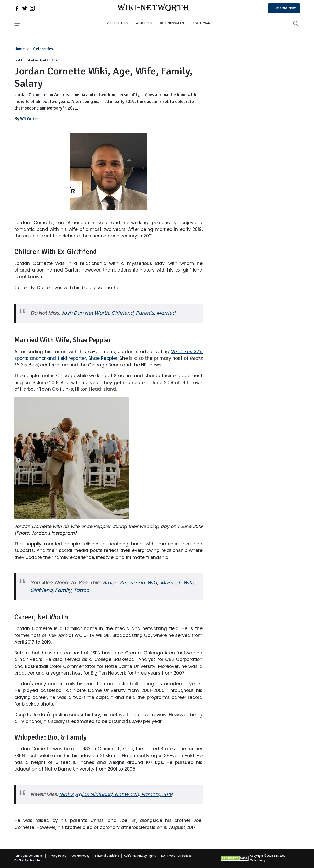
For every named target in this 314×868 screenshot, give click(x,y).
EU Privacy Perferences (176, 856)
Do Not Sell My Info (27, 860)
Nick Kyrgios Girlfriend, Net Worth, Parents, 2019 (116, 794)
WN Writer (29, 119)
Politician (201, 23)
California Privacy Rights (140, 856)
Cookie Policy (80, 856)
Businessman (172, 23)
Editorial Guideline (107, 856)
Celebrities (117, 23)
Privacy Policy (57, 856)
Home (20, 49)
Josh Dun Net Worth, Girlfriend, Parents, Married (118, 313)
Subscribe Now (284, 8)
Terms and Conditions (29, 856)
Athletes (144, 23)
